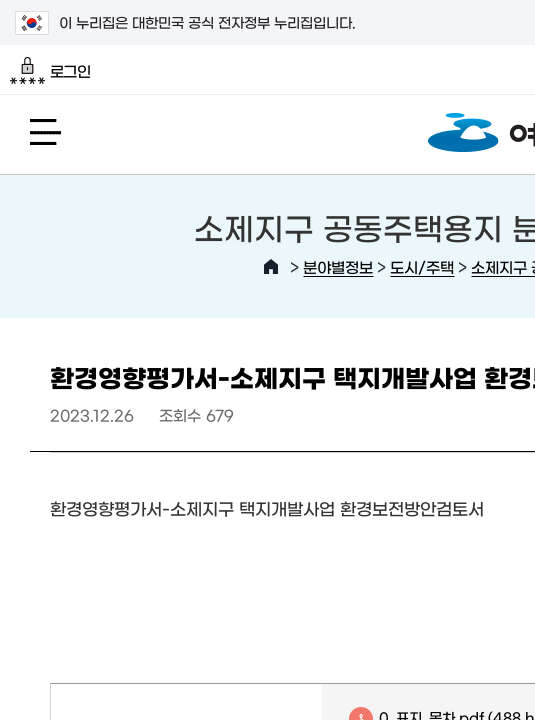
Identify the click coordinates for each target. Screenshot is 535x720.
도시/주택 (422, 266)
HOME (271, 267)
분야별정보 (338, 266)
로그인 (50, 71)
